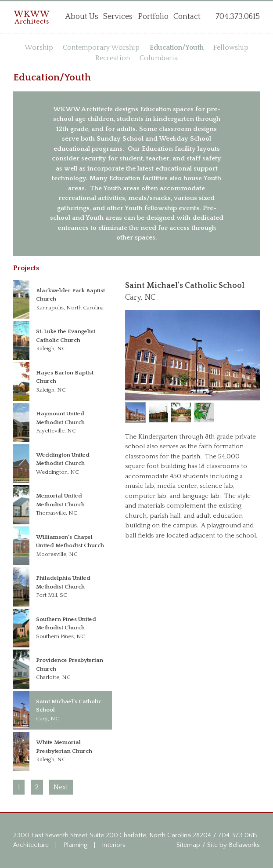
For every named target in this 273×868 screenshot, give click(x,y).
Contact (187, 17)
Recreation (113, 58)
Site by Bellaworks (233, 845)
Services (118, 17)
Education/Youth (177, 47)
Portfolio (153, 17)
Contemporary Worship (101, 47)
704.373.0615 (238, 835)
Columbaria (159, 58)
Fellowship (231, 47)
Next (61, 787)
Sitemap (188, 845)
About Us (82, 17)
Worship (39, 47)
